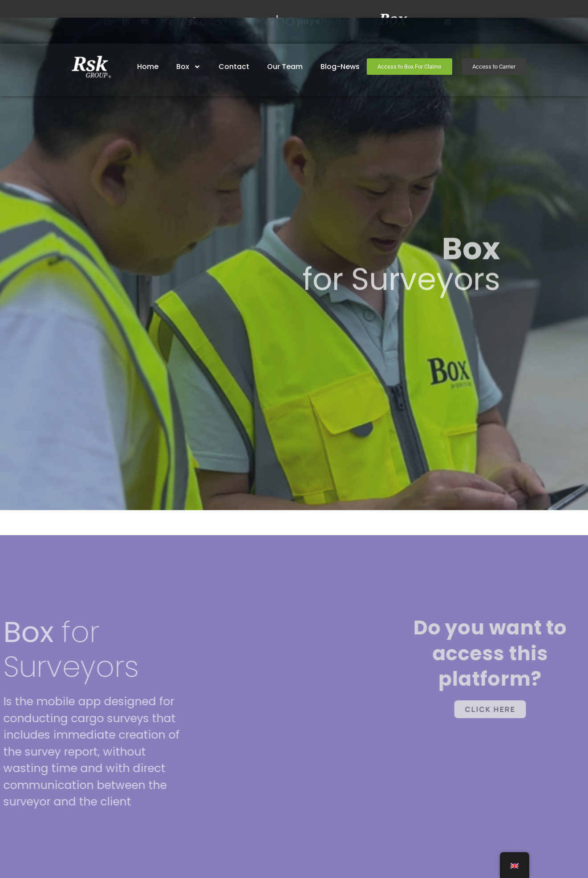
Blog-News (341, 67)
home (148, 67)
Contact (234, 67)
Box (189, 67)
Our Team (285, 67)
